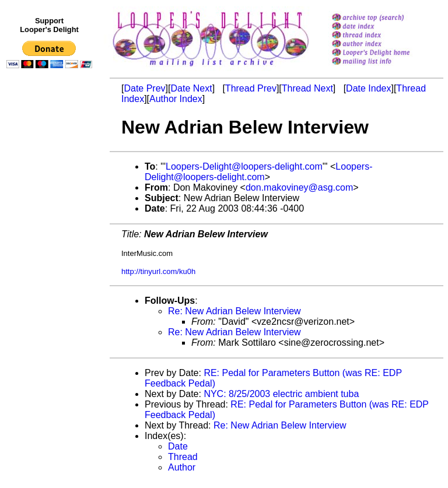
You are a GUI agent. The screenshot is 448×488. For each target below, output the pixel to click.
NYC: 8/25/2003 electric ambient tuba (281, 394)
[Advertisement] (51, 313)
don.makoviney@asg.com (299, 187)
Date (178, 446)
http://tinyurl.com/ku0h (158, 271)
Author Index (176, 99)
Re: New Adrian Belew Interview (235, 311)
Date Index (368, 88)
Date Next (191, 88)
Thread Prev (251, 88)
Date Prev (144, 88)
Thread (183, 457)
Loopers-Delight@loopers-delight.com (244, 166)
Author (182, 467)
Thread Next (307, 88)
